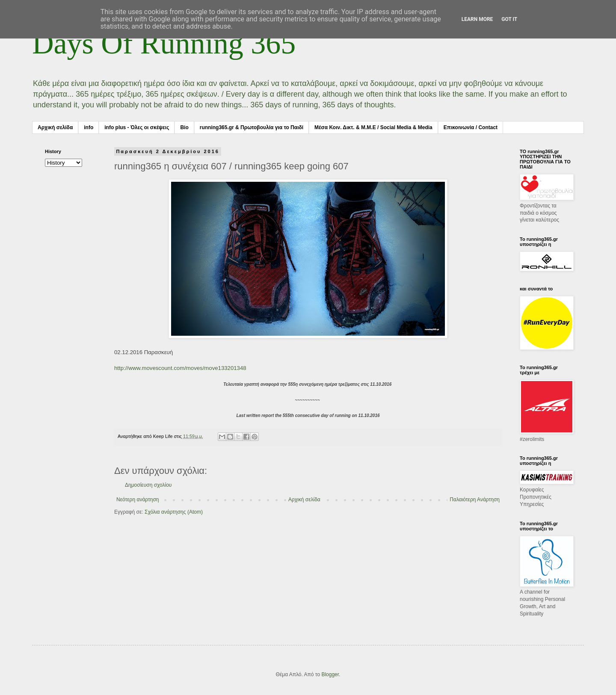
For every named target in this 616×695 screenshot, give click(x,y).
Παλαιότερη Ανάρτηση (475, 500)
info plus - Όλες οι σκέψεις (137, 127)
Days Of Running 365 (164, 43)
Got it (509, 19)
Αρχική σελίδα (55, 127)
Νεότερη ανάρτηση (138, 500)
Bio (184, 127)
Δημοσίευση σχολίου (148, 485)
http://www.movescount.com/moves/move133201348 (180, 368)
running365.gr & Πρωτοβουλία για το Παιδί (252, 127)
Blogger (330, 674)
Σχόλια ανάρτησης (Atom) (174, 512)
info (89, 127)
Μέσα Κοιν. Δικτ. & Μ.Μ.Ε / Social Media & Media (373, 127)
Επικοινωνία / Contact (471, 127)
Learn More (477, 19)
